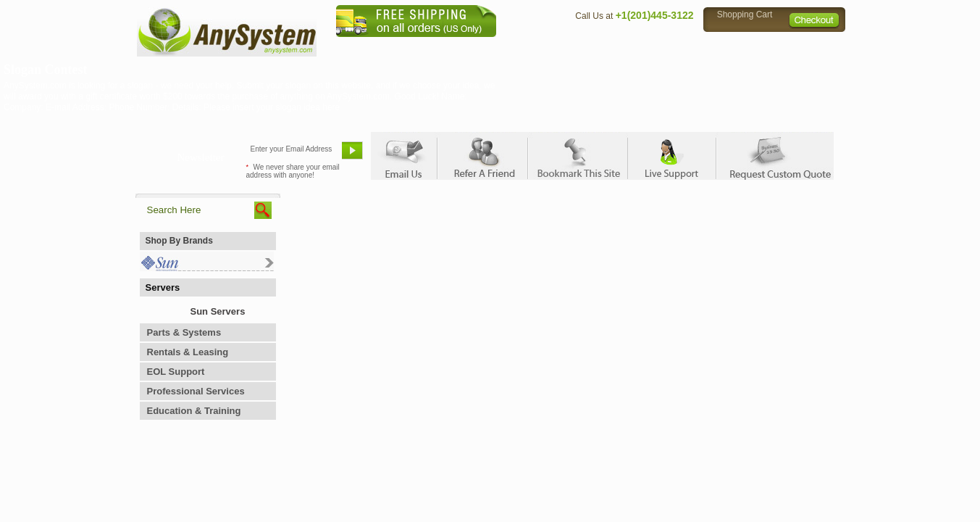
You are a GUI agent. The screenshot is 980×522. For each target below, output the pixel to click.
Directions (667, 47)
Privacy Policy (744, 47)
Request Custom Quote (774, 156)
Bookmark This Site (577, 156)
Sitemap (815, 47)
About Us (530, 47)
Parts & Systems (184, 332)
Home (471, 47)
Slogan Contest (46, 70)
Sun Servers (218, 311)
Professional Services (196, 391)
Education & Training (194, 411)
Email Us (404, 156)
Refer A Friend (482, 156)
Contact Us (597, 47)
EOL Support (176, 372)
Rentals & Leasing (188, 352)
